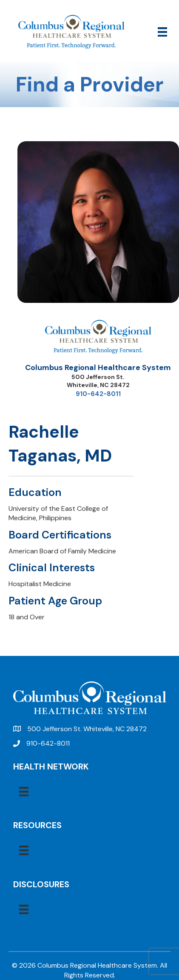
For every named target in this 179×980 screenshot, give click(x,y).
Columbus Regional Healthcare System (98, 367)
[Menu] (162, 32)
